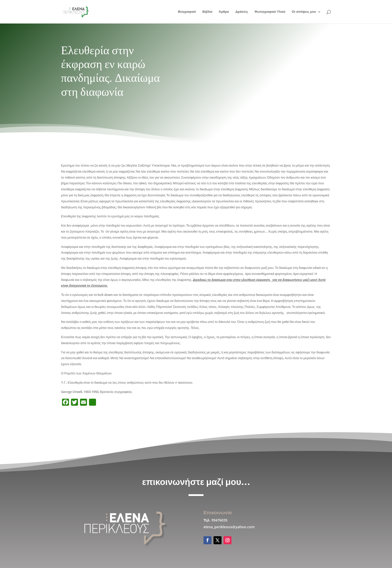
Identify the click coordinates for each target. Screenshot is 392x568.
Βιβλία (207, 12)
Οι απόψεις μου (304, 12)
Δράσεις (242, 12)
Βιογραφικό (187, 12)
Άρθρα (224, 12)
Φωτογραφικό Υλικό (270, 12)
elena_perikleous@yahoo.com (229, 527)
